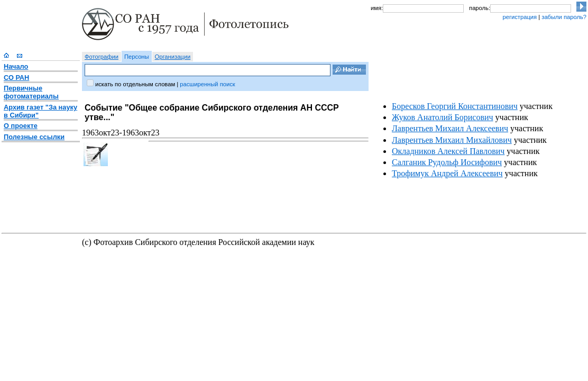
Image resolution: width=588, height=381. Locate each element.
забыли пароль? (564, 17)
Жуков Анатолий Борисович (443, 117)
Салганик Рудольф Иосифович (447, 162)
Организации (173, 57)
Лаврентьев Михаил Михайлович (452, 140)
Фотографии (102, 57)
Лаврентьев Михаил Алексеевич (450, 128)
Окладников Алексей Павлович (448, 151)
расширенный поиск (207, 84)
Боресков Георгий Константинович (455, 106)
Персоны (137, 57)
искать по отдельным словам (135, 84)
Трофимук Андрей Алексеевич (447, 173)
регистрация (520, 17)
